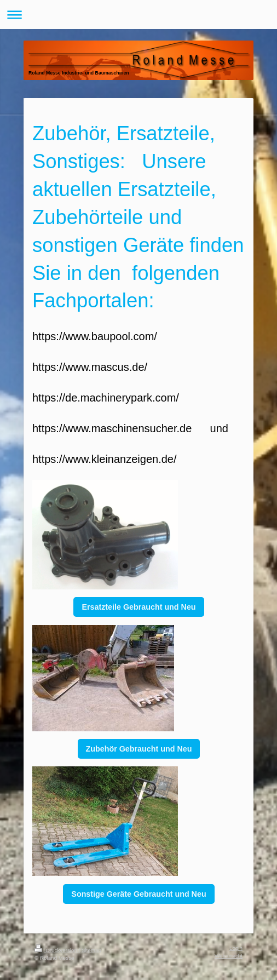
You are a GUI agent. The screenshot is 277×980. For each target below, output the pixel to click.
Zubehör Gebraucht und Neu (139, 749)
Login (236, 948)
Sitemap (91, 950)
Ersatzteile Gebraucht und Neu (138, 607)
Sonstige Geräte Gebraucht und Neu (138, 894)
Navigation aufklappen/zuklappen (138, 15)
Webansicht (229, 956)
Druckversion (57, 950)
